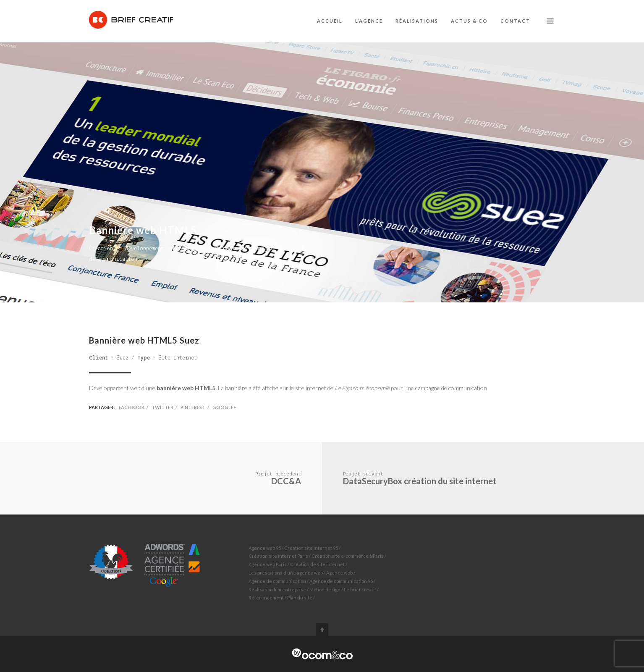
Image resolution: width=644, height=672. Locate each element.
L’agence (369, 21)
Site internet (178, 358)
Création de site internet (317, 564)
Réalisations (417, 21)
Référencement (266, 597)
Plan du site (300, 597)
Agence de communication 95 (341, 581)
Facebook (132, 407)
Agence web (339, 573)
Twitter (162, 407)
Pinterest (193, 407)
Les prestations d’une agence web (286, 573)
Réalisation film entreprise (277, 589)
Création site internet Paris (278, 556)
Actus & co (469, 21)
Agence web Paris (268, 564)
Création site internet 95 (311, 548)
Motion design (325, 589)
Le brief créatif (360, 589)
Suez (122, 358)
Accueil (330, 21)
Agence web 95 (265, 548)
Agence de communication (277, 581)
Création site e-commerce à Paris (348, 556)
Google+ (224, 407)
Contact (515, 21)
